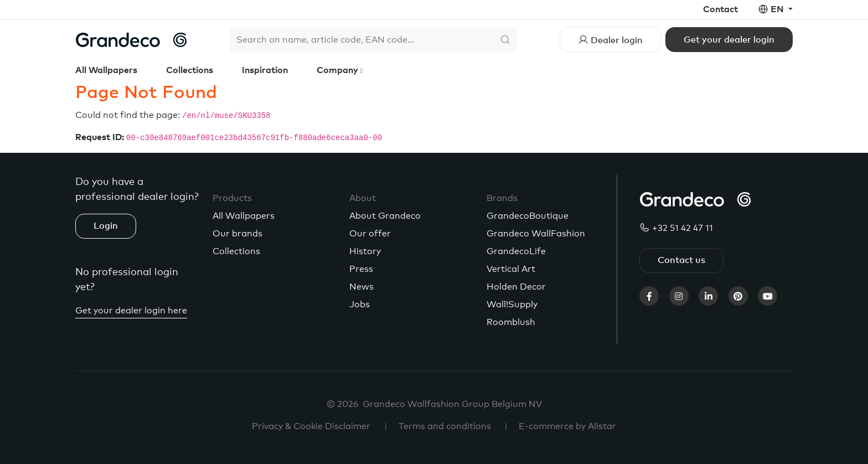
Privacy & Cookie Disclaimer (311, 426)
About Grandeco (385, 216)
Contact (720, 9)
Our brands (237, 234)
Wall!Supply (512, 305)
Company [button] (339, 70)
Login (106, 226)
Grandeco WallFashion (536, 234)
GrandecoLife (516, 251)
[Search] (361, 40)
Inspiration (265, 70)
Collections (190, 70)
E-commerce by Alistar (567, 426)
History (365, 251)
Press (361, 269)
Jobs (360, 305)
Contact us (681, 260)
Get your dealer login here (131, 311)
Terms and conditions (445, 426)
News (361, 287)
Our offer (370, 234)
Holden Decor (516, 287)
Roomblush (511, 322)
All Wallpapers (106, 70)
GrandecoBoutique (528, 216)
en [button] (778, 9)
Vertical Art (511, 269)
